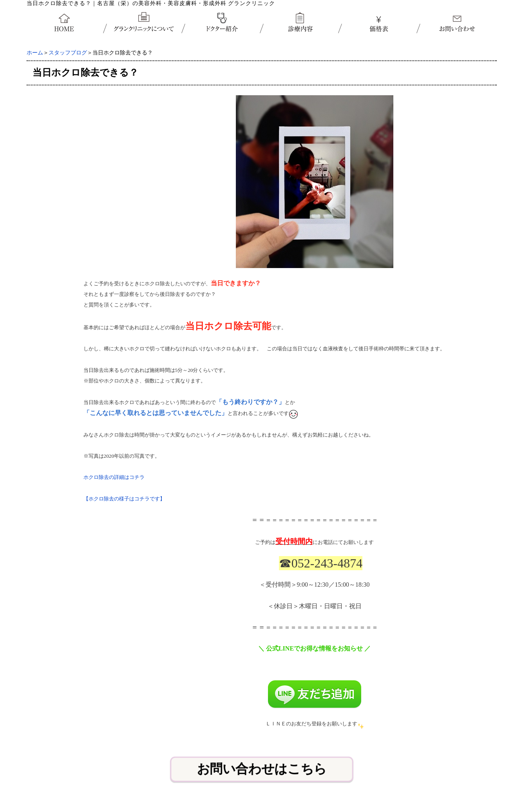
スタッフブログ (68, 53)
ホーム (35, 53)
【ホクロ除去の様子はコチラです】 (124, 499)
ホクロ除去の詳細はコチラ (114, 477)
